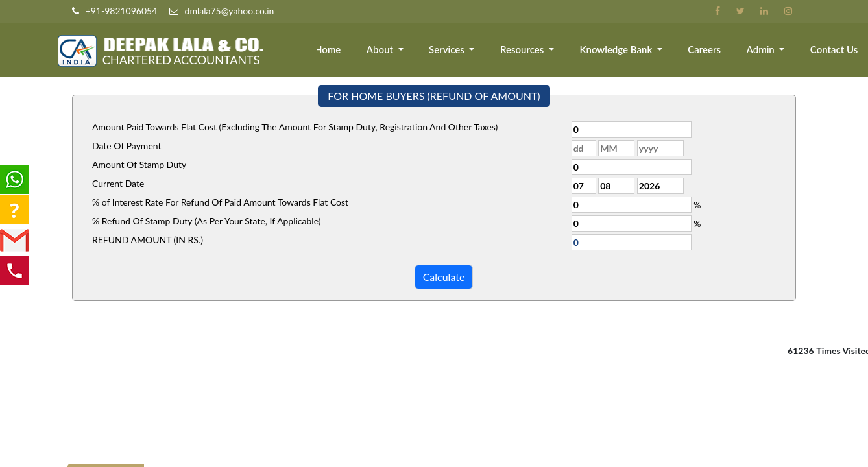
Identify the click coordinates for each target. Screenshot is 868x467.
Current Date (118, 183)
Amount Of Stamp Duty (139, 164)
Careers (705, 50)
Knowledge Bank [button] (619, 50)
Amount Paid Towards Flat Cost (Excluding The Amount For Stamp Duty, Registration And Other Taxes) (295, 127)
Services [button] (451, 50)
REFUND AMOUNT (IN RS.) (148, 240)
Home (332, 50)
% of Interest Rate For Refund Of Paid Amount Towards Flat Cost (220, 202)
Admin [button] (763, 50)
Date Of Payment (127, 146)
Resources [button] (525, 50)
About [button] (384, 50)
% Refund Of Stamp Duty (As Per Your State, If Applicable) (206, 221)
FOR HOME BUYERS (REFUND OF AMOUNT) (434, 96)
